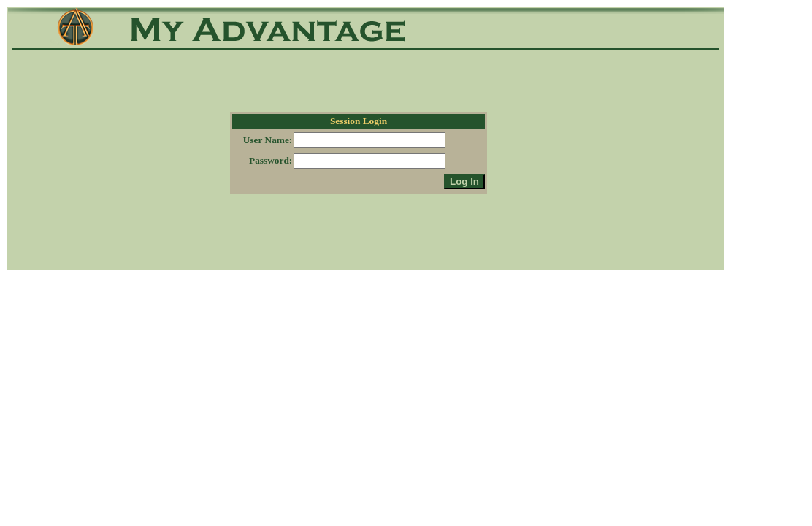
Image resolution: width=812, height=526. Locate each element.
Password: (271, 160)
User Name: (268, 140)
